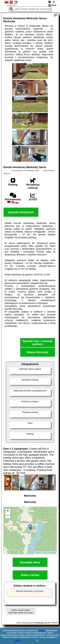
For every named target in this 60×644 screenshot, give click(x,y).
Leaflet (38, 553)
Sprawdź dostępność (21, 212)
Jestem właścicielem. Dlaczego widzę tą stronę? (21, 611)
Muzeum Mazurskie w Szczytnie (30, 591)
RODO (18, 641)
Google (42, 631)
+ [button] (8, 511)
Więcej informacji (38, 352)
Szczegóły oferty (30, 562)
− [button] (8, 516)
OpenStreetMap (50, 553)
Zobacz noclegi (30, 575)
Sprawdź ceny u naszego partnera (38, 343)
